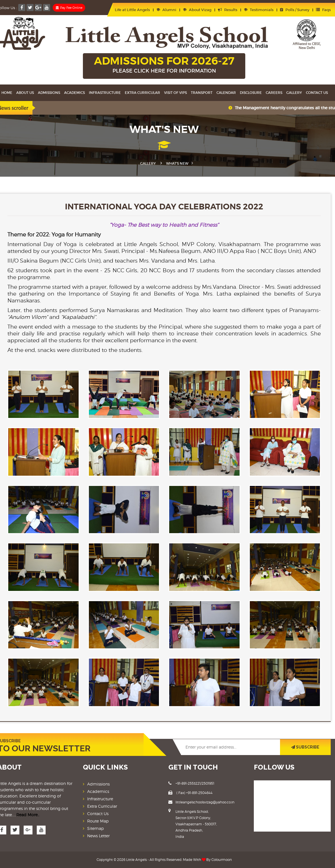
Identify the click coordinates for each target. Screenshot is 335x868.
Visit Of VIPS (175, 93)
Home (7, 93)
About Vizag (197, 10)
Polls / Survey (295, 10)
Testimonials (259, 10)
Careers (274, 93)
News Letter (98, 836)
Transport (202, 93)
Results (228, 10)
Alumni (166, 10)
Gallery (294, 93)
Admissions (49, 93)
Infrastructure (105, 93)
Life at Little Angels (130, 10)
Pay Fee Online (69, 8)
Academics (74, 93)
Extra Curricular (142, 93)
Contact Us (317, 93)
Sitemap (95, 828)
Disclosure (251, 93)
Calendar (226, 93)
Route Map (98, 821)
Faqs (323, 10)
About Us (25, 93)
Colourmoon (222, 860)
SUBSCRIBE (305, 747)
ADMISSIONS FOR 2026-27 (164, 65)
